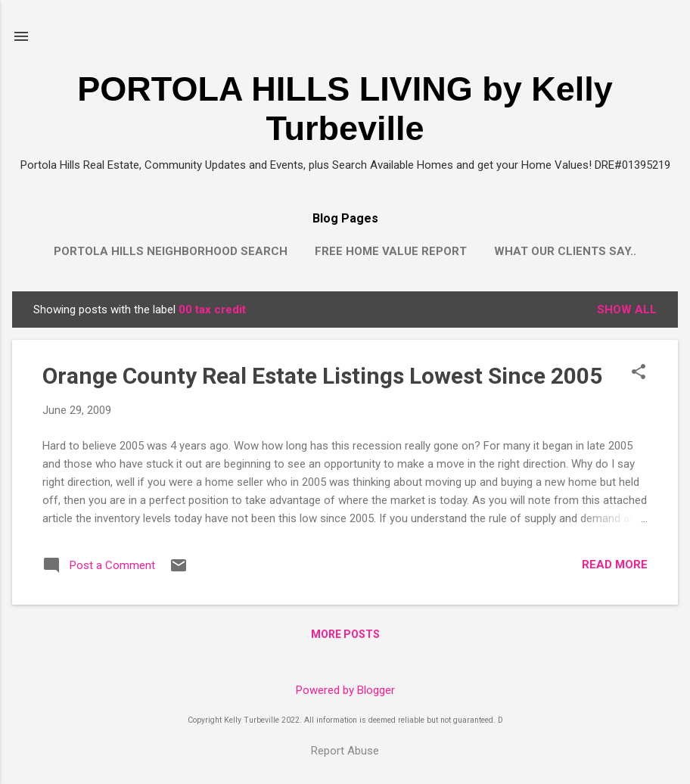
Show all (627, 310)
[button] (639, 373)
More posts (345, 634)
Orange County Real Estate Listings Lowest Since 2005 (322, 376)
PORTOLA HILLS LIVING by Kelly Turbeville (345, 109)
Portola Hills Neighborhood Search (171, 251)
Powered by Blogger (345, 690)
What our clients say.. (565, 251)
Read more (615, 565)
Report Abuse (345, 751)
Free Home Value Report (391, 251)
